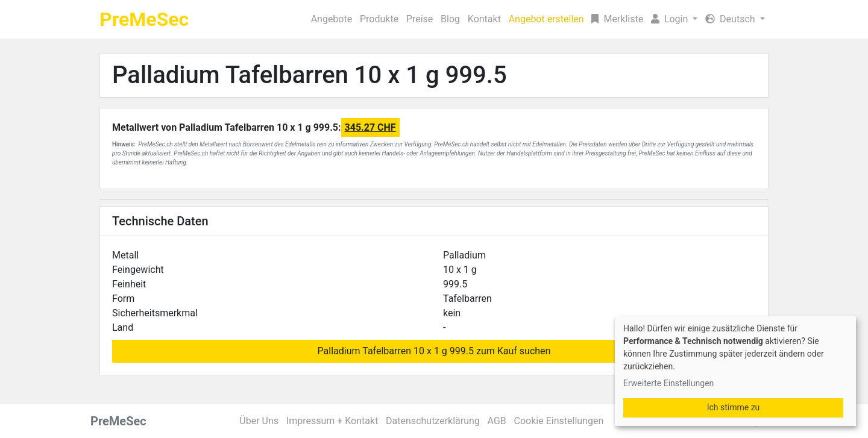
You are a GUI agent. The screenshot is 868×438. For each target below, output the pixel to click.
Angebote (332, 19)
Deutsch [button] (731, 19)
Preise (420, 19)
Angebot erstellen (546, 19)
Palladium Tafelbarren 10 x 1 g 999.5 (310, 75)
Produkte (379, 19)
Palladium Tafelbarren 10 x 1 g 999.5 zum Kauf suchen (434, 351)
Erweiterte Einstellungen (668, 383)
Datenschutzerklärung (433, 421)
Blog (450, 19)
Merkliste (617, 19)
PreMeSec (144, 19)
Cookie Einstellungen (559, 421)
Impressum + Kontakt (332, 421)
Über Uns (259, 421)
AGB (497, 421)
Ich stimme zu (734, 407)
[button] (675, 19)
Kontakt (484, 19)
